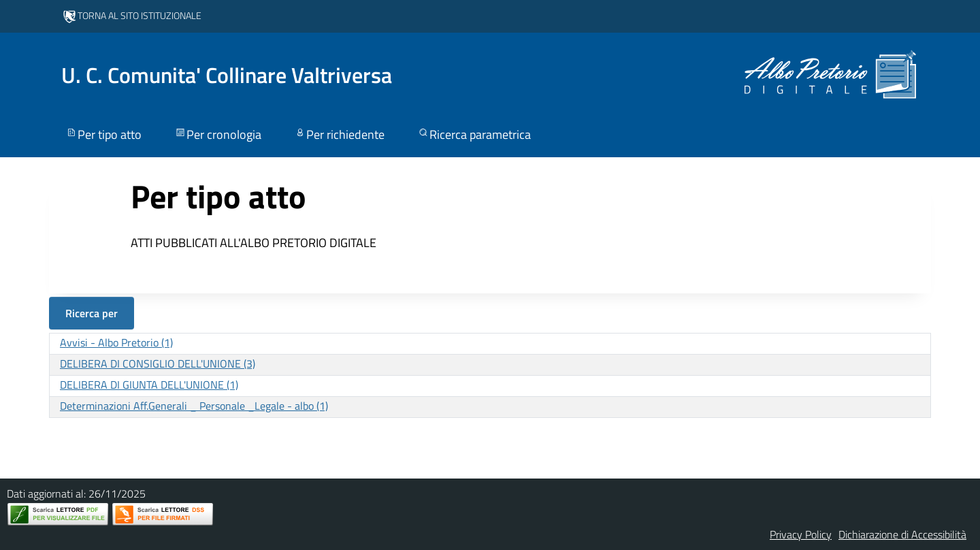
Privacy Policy (801, 534)
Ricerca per (92, 313)
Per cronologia (218, 134)
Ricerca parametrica (474, 134)
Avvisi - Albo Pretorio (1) (116, 342)
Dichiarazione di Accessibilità (902, 534)
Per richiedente (339, 134)
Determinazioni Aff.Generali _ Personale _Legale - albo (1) (194, 406)
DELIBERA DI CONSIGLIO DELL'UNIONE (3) (158, 363)
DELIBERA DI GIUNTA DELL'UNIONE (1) (149, 385)
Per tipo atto (103, 134)
